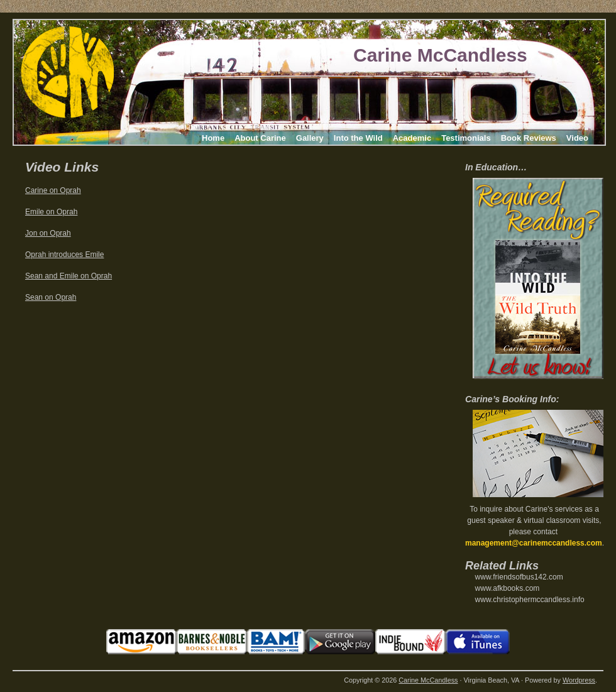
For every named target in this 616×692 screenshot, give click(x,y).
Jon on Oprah (48, 233)
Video (577, 138)
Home (213, 138)
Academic (412, 138)
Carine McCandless (440, 55)
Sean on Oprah (51, 297)
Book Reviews (529, 138)
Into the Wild (358, 138)
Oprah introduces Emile (64, 255)
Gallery (310, 138)
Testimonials (466, 138)
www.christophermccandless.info (530, 600)
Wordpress (579, 680)
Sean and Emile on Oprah (69, 276)
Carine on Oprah (53, 190)
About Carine (260, 138)
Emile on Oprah (51, 212)
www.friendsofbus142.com (519, 577)
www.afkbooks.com (508, 588)
